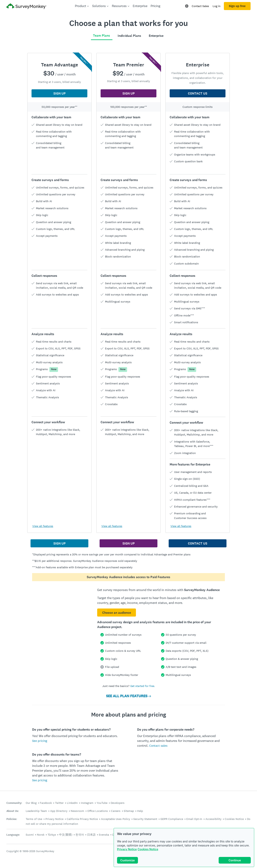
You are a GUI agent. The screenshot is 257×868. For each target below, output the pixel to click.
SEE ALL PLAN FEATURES (128, 696)
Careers (116, 811)
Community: (14, 803)
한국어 (80, 835)
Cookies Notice (148, 849)
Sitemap (129, 811)
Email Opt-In (194, 819)
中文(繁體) (66, 835)
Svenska (104, 835)
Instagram (87, 803)
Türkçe (52, 835)
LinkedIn (72, 803)
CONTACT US (198, 93)
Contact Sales (200, 6)
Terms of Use (34, 819)
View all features (43, 526)
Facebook (46, 803)
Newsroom (77, 811)
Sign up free (237, 6)
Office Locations (98, 811)
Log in (217, 6)
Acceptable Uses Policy (116, 819)
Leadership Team (36, 811)
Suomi (30, 835)
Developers (118, 803)
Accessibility (213, 819)
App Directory (59, 811)
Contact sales (158, 746)
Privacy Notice (127, 849)
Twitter (59, 803)
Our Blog (31, 803)
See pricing (40, 741)
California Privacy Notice (82, 819)
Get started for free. (143, 686)
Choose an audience (117, 613)
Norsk (41, 835)
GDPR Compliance (172, 819)
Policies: (12, 819)
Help (140, 811)
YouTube (102, 803)
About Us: (13, 811)
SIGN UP (60, 93)
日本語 (91, 835)
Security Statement (145, 819)
